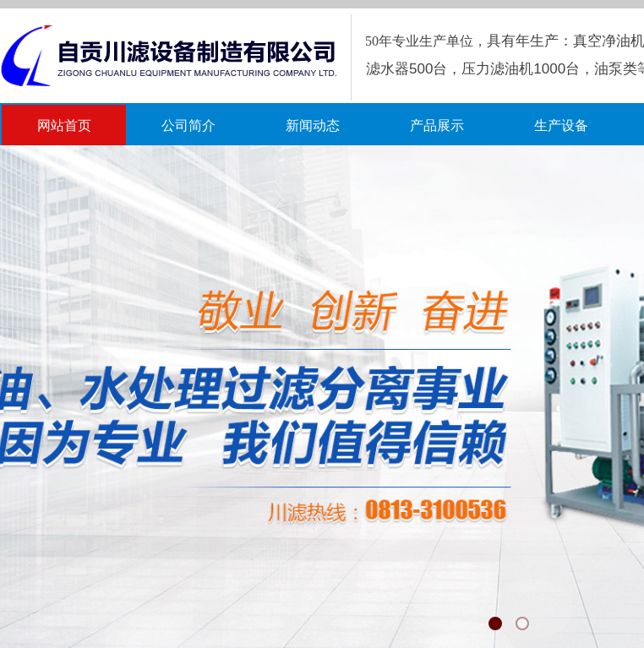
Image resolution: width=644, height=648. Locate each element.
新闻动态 (313, 125)
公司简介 (188, 125)
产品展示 (437, 125)
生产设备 (561, 125)
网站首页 (64, 125)
